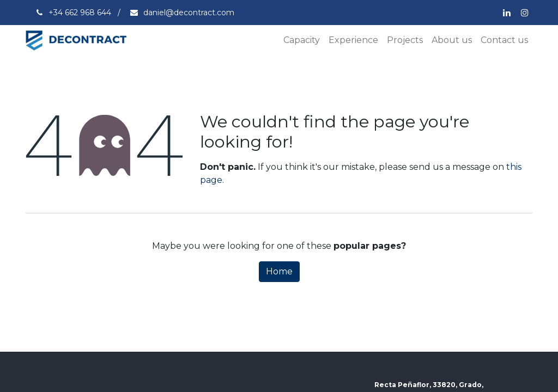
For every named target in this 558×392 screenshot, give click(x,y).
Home (279, 271)
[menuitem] (302, 40)
